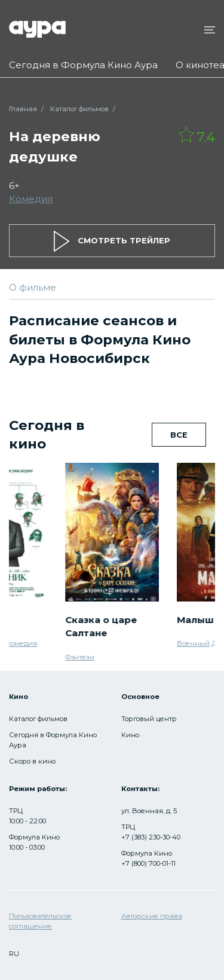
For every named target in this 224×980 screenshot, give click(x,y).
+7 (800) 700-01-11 (148, 863)
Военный (193, 643)
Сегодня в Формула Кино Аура (83, 65)
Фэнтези (80, 657)
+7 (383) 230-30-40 (151, 837)
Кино (130, 735)
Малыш (195, 619)
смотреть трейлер (112, 241)
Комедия (31, 199)
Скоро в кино (32, 761)
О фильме (33, 287)
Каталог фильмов (79, 109)
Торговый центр (149, 719)
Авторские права (152, 916)
